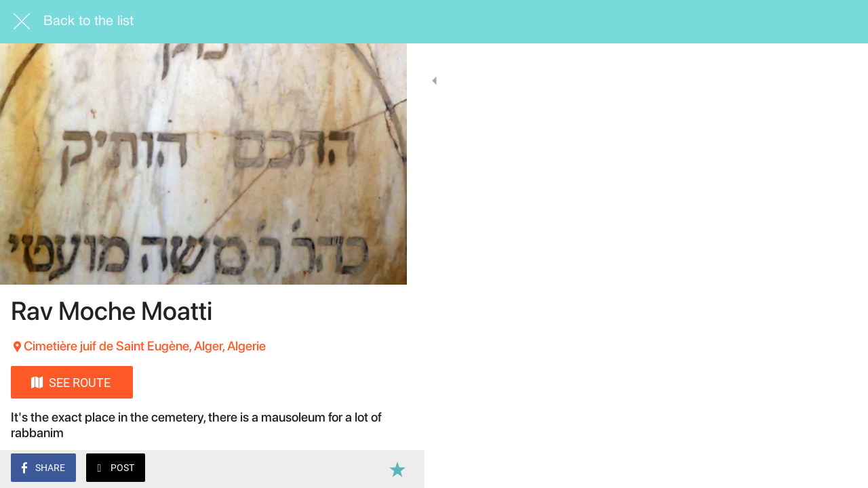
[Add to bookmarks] (380, 469)
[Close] (22, 22)
